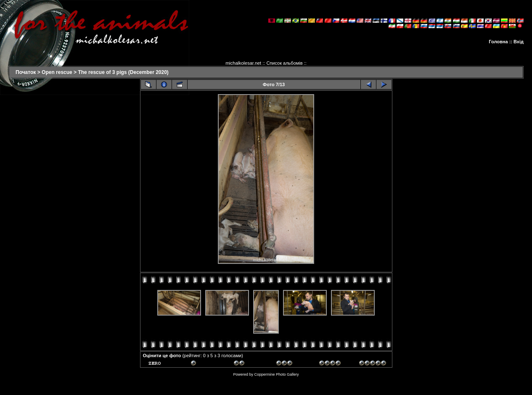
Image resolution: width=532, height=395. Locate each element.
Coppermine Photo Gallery (276, 374)
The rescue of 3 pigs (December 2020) (123, 72)
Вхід (519, 42)
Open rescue (57, 72)
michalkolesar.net (243, 63)
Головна (498, 42)
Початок (26, 72)
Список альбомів (284, 63)
